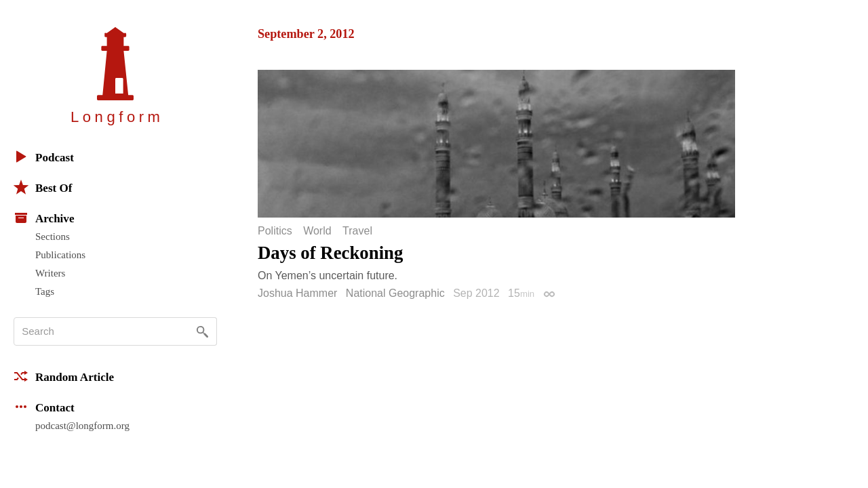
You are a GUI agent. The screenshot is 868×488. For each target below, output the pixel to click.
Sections (53, 237)
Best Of (43, 187)
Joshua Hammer (297, 293)
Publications (60, 255)
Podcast (44, 157)
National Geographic (395, 293)
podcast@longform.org (82, 426)
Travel (357, 231)
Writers (50, 273)
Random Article (64, 376)
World (317, 231)
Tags (45, 291)
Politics (275, 231)
